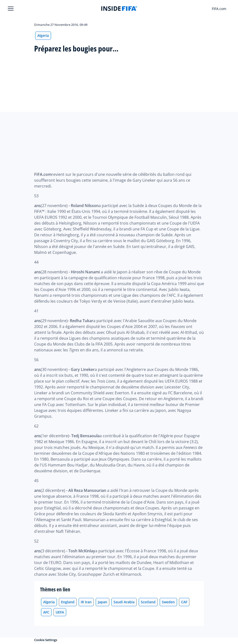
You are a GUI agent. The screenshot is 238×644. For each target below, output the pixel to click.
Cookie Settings (46, 640)
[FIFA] (119, 9)
